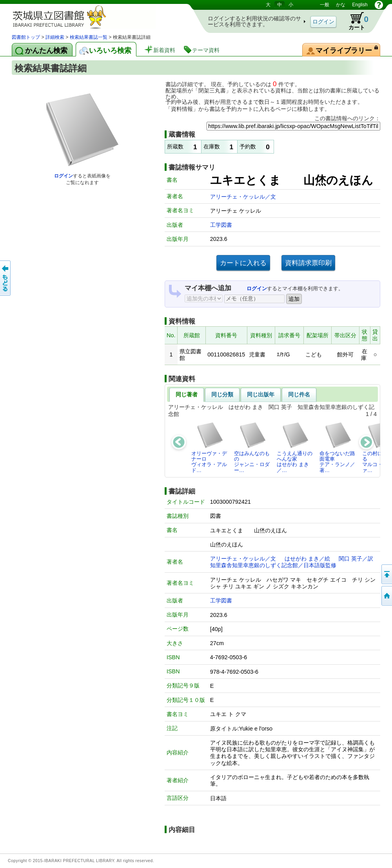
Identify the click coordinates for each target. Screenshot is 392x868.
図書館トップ (26, 37)
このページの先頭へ (386, 574)
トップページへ (386, 596)
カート (355, 21)
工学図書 (221, 225)
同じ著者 (187, 394)
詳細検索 (55, 37)
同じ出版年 (261, 394)
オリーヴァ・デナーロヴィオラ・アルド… (209, 447)
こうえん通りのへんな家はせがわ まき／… (295, 447)
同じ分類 (222, 394)
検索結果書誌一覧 (89, 37)
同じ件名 (299, 394)
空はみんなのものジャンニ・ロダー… (252, 447)
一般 (325, 5)
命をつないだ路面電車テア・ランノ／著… (337, 447)
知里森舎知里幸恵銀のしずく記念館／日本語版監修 (273, 565)
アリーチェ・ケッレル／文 (243, 197)
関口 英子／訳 (356, 559)
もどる (6, 278)
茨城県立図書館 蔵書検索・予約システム (94, 17)
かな (341, 5)
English (360, 5)
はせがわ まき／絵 (307, 559)
